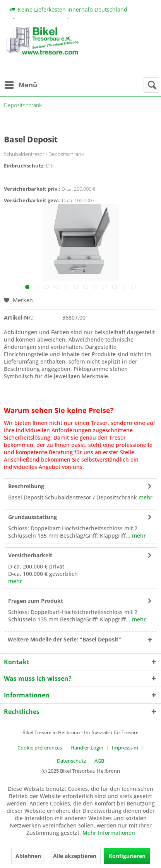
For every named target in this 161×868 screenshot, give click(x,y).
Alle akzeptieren (75, 856)
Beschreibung (26, 486)
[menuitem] (21, 85)
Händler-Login (87, 748)
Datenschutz (71, 761)
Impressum (125, 748)
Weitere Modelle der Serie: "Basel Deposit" (64, 639)
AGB (99, 761)
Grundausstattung (33, 517)
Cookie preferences (40, 748)
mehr (145, 497)
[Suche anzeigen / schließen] (151, 85)
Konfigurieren (127, 856)
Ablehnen (28, 856)
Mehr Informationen (109, 833)
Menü (21, 84)
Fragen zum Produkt (36, 601)
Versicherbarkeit (30, 555)
